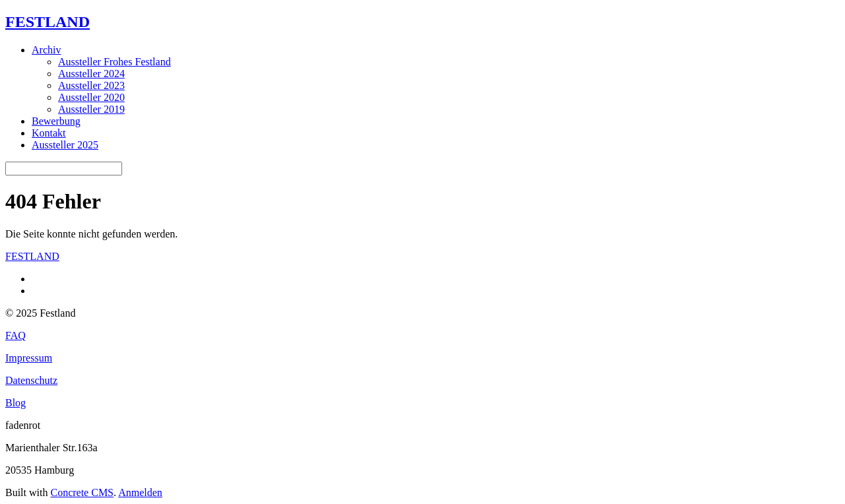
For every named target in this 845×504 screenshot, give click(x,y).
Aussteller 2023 (91, 85)
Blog (16, 403)
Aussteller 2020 (91, 97)
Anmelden (140, 492)
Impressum (29, 358)
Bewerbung (56, 121)
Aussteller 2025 (65, 145)
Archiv (46, 50)
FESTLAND (48, 22)
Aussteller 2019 (91, 109)
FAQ (16, 335)
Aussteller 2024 (91, 74)
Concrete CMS (82, 492)
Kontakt (49, 133)
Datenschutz (31, 380)
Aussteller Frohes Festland (115, 62)
